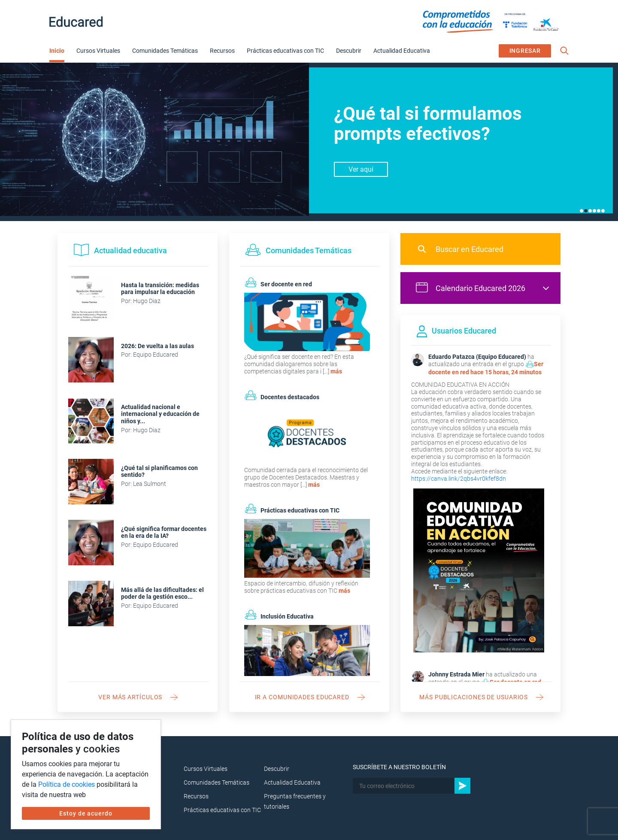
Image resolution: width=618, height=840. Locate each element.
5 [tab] (599, 211)
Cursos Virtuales (98, 51)
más (336, 371)
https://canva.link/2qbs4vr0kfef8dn (459, 479)
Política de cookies (67, 784)
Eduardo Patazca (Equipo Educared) (477, 357)
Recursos (222, 51)
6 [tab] (603, 211)
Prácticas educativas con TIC (285, 51)
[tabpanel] (309, 142)
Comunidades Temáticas (165, 51)
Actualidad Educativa (402, 51)
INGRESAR (525, 51)
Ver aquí (361, 169)
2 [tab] (586, 211)
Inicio (57, 51)
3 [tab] (590, 211)
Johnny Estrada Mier (456, 674)
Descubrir (349, 51)
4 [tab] (594, 211)
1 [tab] (582, 211)
